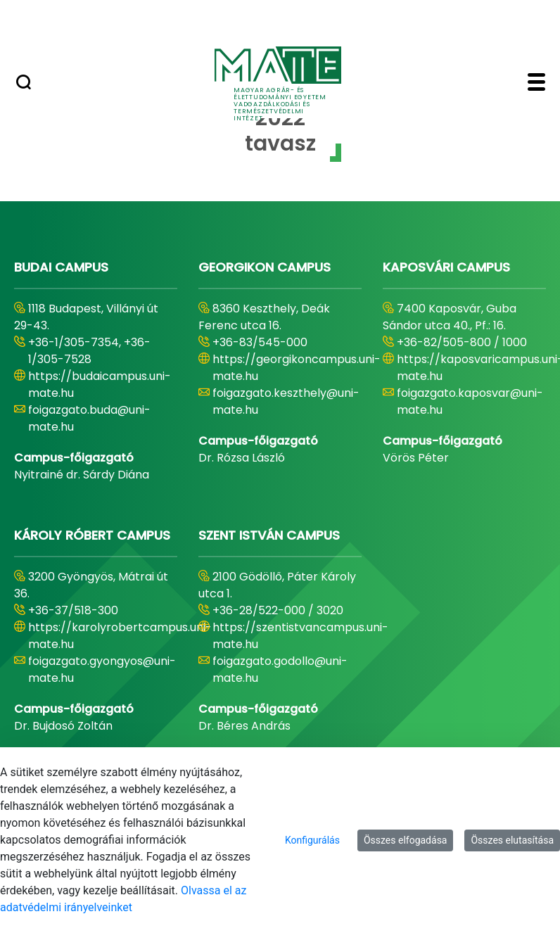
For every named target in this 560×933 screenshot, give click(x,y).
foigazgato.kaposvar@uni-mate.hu (470, 401)
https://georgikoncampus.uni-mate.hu (297, 368)
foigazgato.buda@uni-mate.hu (89, 418)
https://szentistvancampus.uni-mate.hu (300, 636)
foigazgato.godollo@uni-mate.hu (280, 669)
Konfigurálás (312, 840)
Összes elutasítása (512, 840)
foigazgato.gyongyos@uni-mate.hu (102, 669)
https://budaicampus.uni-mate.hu (100, 385)
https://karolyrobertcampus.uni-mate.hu (120, 636)
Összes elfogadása (406, 840)
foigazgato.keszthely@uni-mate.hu (286, 401)
